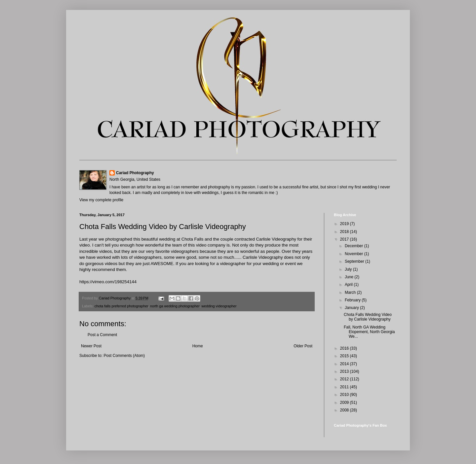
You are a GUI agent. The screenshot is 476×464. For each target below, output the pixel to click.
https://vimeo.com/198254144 (108, 282)
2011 (345, 387)
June (350, 277)
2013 (345, 371)
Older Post (303, 346)
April (349, 285)
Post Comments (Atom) (124, 356)
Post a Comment (102, 335)
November (355, 254)
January (352, 308)
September (355, 261)
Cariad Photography (135, 173)
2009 (345, 403)
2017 (345, 239)
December (355, 246)
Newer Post (91, 346)
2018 (345, 232)
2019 (345, 224)
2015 (345, 356)
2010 (345, 395)
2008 (345, 410)
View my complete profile (101, 200)
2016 (345, 348)
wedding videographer (219, 306)
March (351, 292)
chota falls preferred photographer (121, 306)
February (353, 300)
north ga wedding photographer (175, 306)
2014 (345, 364)
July (349, 269)
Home (198, 346)
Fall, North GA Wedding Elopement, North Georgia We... (369, 332)
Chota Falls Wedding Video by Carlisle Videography (368, 317)
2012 (345, 379)
